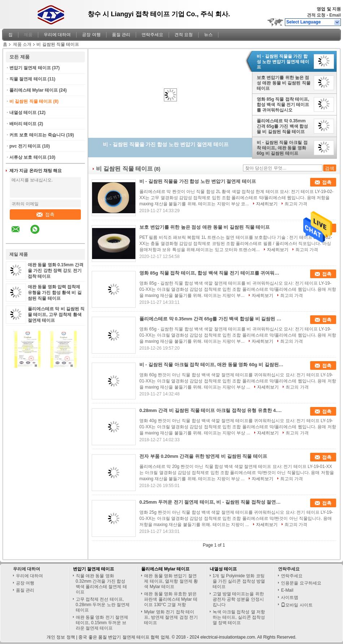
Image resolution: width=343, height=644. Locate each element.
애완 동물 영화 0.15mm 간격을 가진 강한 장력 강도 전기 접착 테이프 (56, 271)
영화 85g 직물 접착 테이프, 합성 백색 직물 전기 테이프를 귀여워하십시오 (283, 105)
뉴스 (208, 35)
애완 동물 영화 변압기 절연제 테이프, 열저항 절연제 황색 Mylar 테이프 (171, 581)
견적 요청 (316, 15)
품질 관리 (121, 35)
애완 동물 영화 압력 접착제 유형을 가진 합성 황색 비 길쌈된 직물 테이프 (55, 293)
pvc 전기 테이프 (25, 146)
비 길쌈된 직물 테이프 (31, 101)
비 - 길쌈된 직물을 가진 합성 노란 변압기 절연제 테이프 (283, 62)
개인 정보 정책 (61, 637)
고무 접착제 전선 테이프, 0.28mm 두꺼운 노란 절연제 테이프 (103, 605)
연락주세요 (152, 35)
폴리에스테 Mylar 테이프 (34, 90)
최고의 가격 (296, 204)
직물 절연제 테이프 (28, 79)
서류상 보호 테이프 (28, 157)
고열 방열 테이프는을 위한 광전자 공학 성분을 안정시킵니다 (238, 599)
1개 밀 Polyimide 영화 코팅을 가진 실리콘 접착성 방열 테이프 (239, 581)
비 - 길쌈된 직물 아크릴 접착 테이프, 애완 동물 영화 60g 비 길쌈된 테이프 (282, 148)
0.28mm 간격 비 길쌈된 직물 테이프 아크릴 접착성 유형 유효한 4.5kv (212, 410)
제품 (28, 35)
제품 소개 (22, 44)
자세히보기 (267, 204)
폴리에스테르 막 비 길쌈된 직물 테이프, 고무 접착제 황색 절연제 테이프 (56, 315)
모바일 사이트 (297, 605)
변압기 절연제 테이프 (30, 68)
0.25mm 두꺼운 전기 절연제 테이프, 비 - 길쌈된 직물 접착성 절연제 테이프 (212, 502)
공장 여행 (91, 35)
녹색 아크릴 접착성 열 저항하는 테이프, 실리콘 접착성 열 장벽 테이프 (239, 617)
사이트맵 (290, 597)
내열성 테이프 (23, 113)
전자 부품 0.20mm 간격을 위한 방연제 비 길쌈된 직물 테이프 (203, 456)
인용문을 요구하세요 (301, 583)
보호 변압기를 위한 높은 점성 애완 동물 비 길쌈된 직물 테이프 (284, 83)
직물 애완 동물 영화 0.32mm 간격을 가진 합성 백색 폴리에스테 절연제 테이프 (101, 584)
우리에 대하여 (57, 35)
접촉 (45, 214)
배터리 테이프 (23, 124)
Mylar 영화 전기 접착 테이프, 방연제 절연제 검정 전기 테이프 (171, 617)
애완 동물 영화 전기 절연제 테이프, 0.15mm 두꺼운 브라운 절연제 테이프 (102, 623)
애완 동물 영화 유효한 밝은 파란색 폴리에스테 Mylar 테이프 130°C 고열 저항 (171, 599)
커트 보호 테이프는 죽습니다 (37, 135)
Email (335, 15)
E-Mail (287, 590)
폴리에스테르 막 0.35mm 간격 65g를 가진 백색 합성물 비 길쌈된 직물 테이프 (282, 126)
